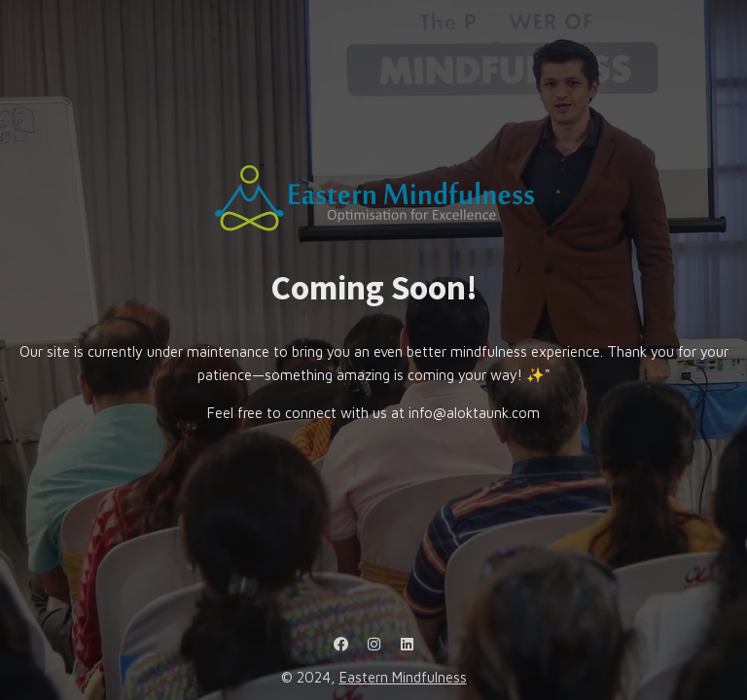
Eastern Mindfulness (403, 677)
